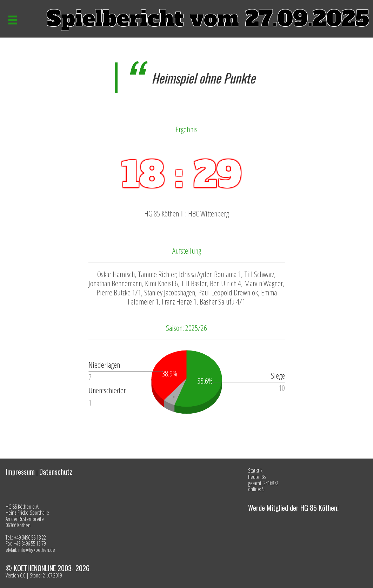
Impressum (20, 472)
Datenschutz (56, 472)
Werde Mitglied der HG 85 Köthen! (293, 508)
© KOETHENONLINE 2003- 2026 (48, 568)
